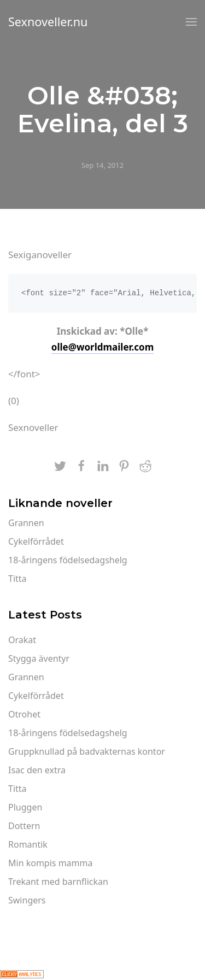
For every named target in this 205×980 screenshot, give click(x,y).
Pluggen (25, 807)
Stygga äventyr (39, 658)
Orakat (22, 640)
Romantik (28, 844)
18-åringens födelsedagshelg (68, 560)
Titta (17, 579)
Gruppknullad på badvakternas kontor (87, 751)
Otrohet (24, 714)
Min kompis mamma (51, 863)
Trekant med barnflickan (58, 882)
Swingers (27, 900)
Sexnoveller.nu (48, 22)
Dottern (24, 826)
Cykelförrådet (36, 541)
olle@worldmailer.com (102, 347)
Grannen (26, 523)
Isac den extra (37, 770)
